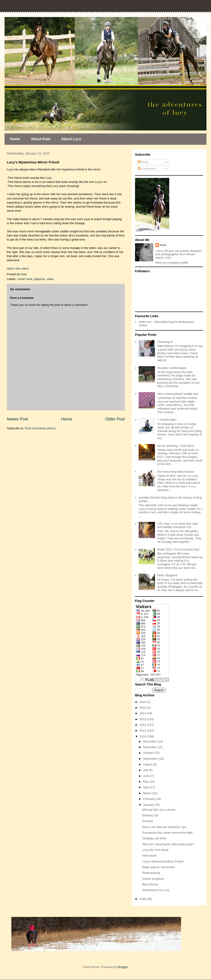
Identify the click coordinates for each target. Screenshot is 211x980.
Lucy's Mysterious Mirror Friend (163, 861)
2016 (143, 702)
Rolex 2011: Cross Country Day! (178, 549)
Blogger (123, 967)
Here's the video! (18, 269)
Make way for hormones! (158, 867)
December (150, 741)
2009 (143, 899)
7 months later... (168, 420)
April (147, 787)
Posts (143, 162)
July (146, 770)
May (146, 782)
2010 (143, 736)
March (148, 793)
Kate (163, 245)
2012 (143, 725)
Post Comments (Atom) (40, 428)
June (147, 776)
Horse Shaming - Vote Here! (176, 446)
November (150, 747)
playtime (39, 279)
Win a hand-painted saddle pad (178, 394)
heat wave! (149, 856)
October (149, 753)
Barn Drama (150, 884)
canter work (25, 279)
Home (15, 139)
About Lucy (71, 139)
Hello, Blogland (167, 575)
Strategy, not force (154, 838)
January (149, 805)
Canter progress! (153, 879)
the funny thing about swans (176, 472)
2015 (143, 708)
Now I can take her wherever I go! (164, 827)
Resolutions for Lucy (156, 890)
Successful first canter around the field (167, 833)
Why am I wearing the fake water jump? (168, 844)
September (151, 759)
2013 (143, 719)
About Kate (40, 139)
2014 (143, 713)
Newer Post (17, 419)
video (50, 279)
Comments (147, 169)
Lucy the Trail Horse (155, 850)
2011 (143, 731)
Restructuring (151, 873)
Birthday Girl (150, 815)
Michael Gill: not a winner (159, 810)
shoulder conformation (172, 368)
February (150, 799)
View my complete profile (172, 263)
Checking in (165, 342)
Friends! (148, 821)
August (148, 764)
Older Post (115, 419)
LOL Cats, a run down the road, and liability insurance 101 (178, 525)
